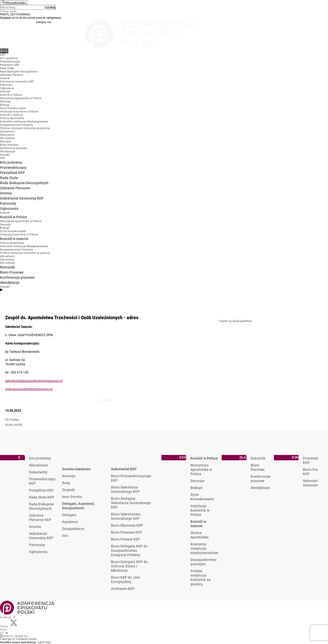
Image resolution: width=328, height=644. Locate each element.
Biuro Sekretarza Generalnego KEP (125, 489)
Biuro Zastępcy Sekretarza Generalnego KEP (131, 503)
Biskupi (196, 488)
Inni (65, 536)
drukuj (9, 425)
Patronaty (37, 545)
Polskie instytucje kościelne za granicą (201, 578)
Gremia (35, 527)
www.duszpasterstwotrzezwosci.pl (29, 389)
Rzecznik (258, 458)
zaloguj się (44, 22)
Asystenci (70, 522)
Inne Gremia (72, 497)
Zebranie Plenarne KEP (40, 518)
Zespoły (68, 490)
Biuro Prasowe (258, 467)
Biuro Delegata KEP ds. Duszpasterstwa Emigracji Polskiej (130, 550)
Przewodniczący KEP (42, 481)
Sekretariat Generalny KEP (41, 536)
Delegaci (69, 515)
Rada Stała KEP (42, 497)
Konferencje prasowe (261, 479)
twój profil (10, 11)
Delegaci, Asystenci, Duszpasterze (79, 506)
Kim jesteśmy (40, 458)
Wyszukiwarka (16, 2)
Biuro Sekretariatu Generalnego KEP (126, 516)
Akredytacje (260, 488)
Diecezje (197, 481)
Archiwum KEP (123, 589)
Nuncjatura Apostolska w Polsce (201, 470)
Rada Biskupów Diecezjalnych (41, 506)
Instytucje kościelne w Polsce (200, 510)
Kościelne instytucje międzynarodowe (204, 548)
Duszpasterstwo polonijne (203, 562)
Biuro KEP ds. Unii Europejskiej (125, 580)
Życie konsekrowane (202, 497)
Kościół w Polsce (204, 458)
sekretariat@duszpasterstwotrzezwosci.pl (34, 381)
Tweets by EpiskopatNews (235, 321)
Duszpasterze (73, 529)
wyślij (18, 425)
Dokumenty (38, 472)
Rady (66, 483)
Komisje (69, 476)
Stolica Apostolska (199, 535)
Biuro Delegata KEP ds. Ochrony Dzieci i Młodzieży (130, 566)
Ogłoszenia (38, 552)
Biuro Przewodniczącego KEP (131, 478)
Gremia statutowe (76, 469)
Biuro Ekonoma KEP (127, 525)
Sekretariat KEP (124, 469)
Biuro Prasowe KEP (126, 532)
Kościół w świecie (198, 524)
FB (7, 420)
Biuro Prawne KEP (126, 539)
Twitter (14, 420)
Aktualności (39, 465)
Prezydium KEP (41, 490)
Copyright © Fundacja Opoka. (19, 639)
